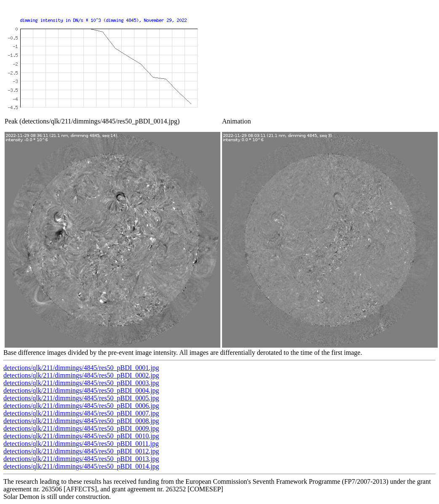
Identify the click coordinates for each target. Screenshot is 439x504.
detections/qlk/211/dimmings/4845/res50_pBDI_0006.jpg (81, 406)
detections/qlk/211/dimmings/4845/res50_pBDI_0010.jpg (81, 436)
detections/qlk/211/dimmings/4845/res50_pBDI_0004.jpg (81, 390)
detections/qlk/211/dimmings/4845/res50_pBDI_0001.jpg (81, 368)
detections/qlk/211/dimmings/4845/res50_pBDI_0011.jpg (81, 444)
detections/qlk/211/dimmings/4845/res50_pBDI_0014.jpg (81, 466)
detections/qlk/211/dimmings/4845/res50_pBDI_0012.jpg (81, 451)
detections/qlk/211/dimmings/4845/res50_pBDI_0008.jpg (81, 421)
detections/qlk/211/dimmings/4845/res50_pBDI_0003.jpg (81, 383)
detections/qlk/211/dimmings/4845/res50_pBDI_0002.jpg (81, 375)
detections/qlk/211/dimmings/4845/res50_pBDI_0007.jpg (81, 413)
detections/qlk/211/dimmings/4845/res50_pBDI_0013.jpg (81, 459)
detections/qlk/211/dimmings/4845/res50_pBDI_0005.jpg (81, 398)
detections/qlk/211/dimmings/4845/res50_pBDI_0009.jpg (81, 428)
